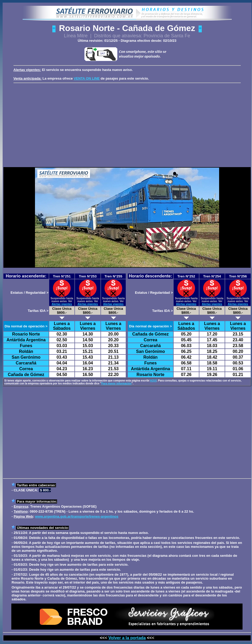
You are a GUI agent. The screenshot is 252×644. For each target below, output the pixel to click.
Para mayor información (116, 383)
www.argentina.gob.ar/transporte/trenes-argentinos (77, 516)
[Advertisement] (128, 124)
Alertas (19, 70)
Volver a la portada (127, 638)
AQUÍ (153, 381)
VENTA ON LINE (87, 78)
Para (21, 501)
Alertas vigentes (62, 304)
